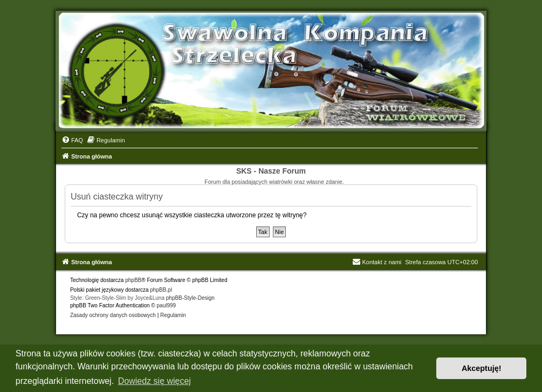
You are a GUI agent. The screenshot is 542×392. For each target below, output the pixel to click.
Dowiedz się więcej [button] (155, 381)
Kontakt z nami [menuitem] (377, 262)
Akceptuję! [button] (482, 368)
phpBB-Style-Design (190, 298)
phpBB (133, 280)
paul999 (167, 305)
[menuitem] (72, 140)
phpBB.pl (161, 290)
